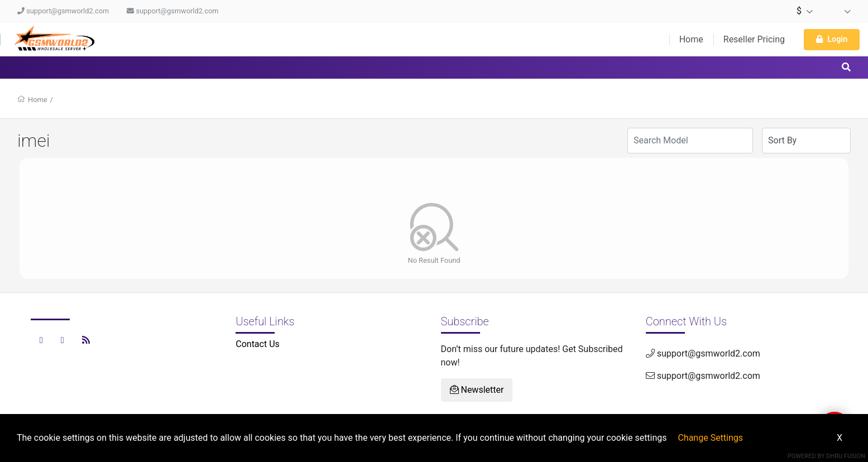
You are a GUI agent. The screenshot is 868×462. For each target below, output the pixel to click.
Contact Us (258, 344)
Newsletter (477, 390)
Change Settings (710, 438)
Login (832, 39)
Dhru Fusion (846, 456)
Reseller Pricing (754, 39)
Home (691, 39)
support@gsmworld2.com (63, 11)
